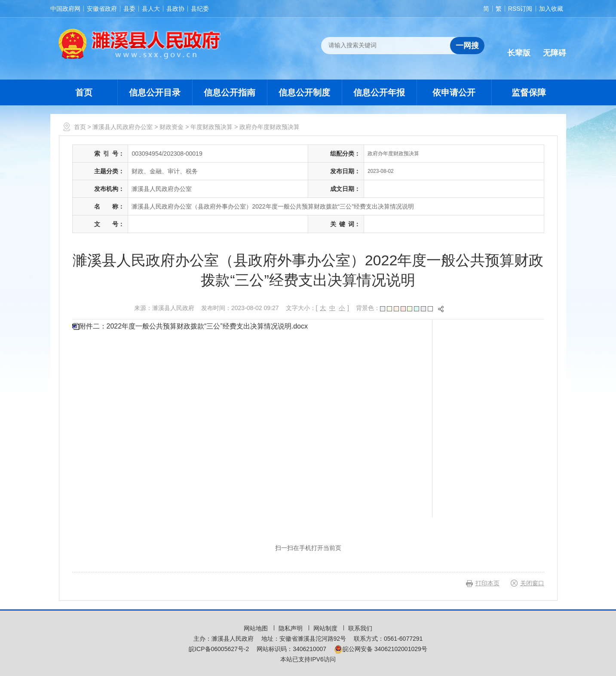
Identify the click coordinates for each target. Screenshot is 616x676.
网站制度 (326, 628)
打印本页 (487, 583)
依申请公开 (454, 92)
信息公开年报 (379, 92)
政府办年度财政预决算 (270, 127)
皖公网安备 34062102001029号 (381, 649)
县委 (129, 9)
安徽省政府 (102, 9)
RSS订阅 (520, 9)
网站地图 (257, 628)
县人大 (151, 9)
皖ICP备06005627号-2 (219, 649)
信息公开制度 (304, 92)
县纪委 (200, 9)
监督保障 (529, 92)
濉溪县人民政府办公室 (123, 127)
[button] (519, 46)
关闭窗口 (532, 583)
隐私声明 (291, 628)
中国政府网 (65, 9)
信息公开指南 (230, 92)
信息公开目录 (155, 92)
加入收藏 (551, 9)
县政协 (175, 9)
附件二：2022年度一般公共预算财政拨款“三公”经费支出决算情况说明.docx (194, 326)
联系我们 (360, 628)
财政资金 (172, 127)
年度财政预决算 (211, 127)
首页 (84, 92)
